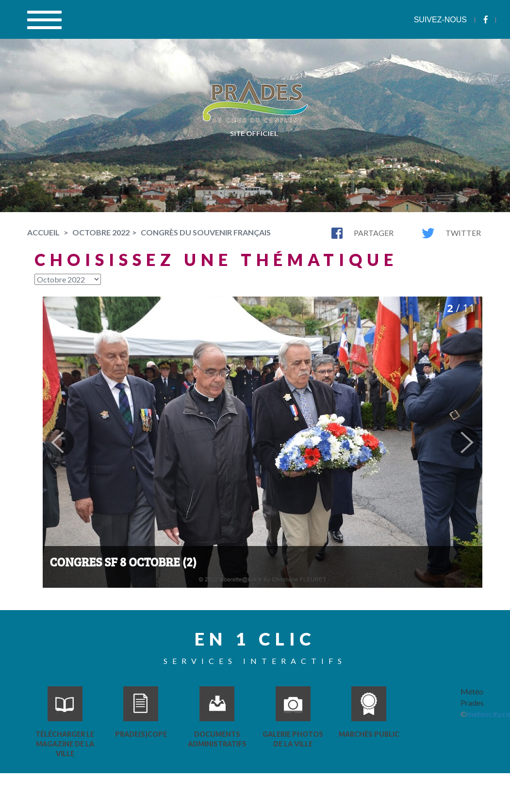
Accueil (43, 232)
